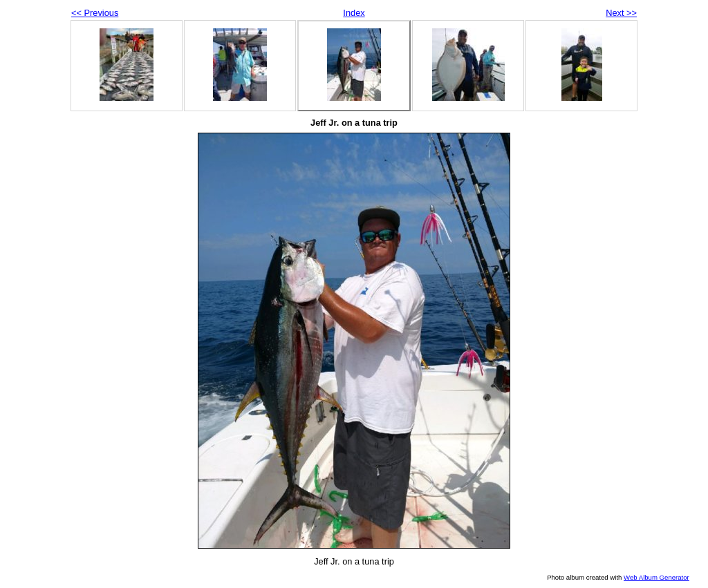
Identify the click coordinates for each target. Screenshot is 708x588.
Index (354, 13)
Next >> (621, 13)
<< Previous (95, 13)
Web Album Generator (656, 577)
